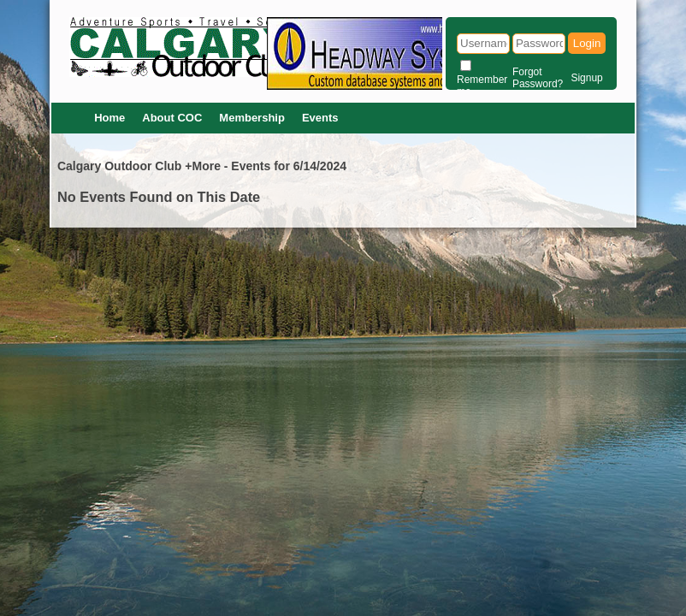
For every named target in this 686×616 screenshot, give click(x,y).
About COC (172, 118)
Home (109, 118)
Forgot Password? (538, 78)
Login (587, 43)
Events (320, 118)
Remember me (482, 86)
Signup (586, 78)
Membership (252, 118)
